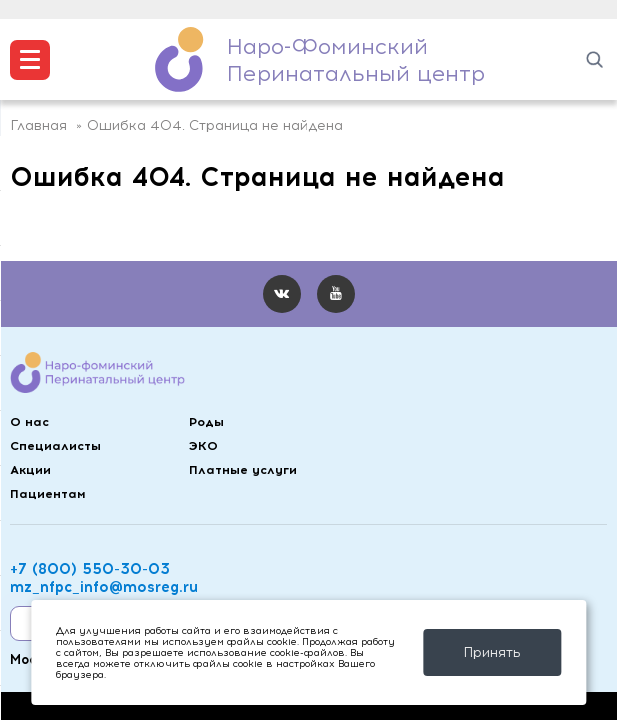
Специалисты (55, 445)
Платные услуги (243, 469)
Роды (206, 421)
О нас (29, 421)
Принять (492, 652)
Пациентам (48, 493)
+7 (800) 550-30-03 (90, 569)
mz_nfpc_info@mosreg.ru (104, 587)
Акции (30, 469)
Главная (38, 125)
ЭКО (203, 445)
